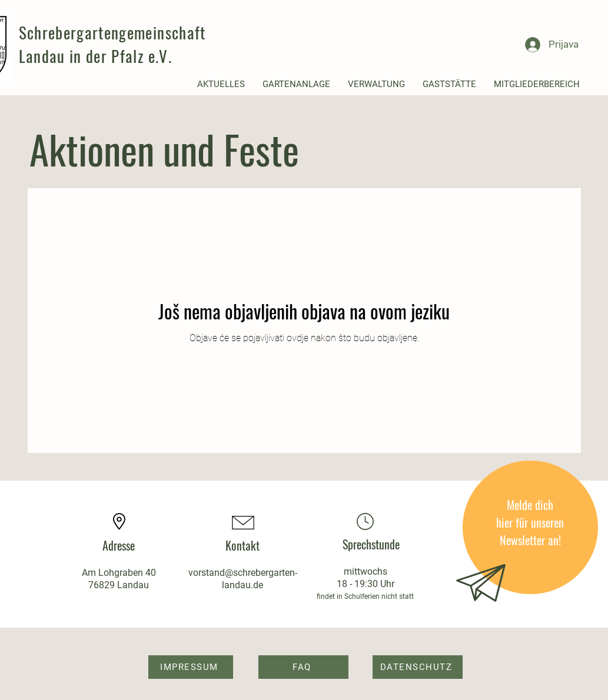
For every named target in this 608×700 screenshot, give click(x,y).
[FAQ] (303, 667)
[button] (221, 84)
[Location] (366, 522)
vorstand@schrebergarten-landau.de (243, 579)
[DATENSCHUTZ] (418, 667)
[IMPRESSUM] (191, 667)
